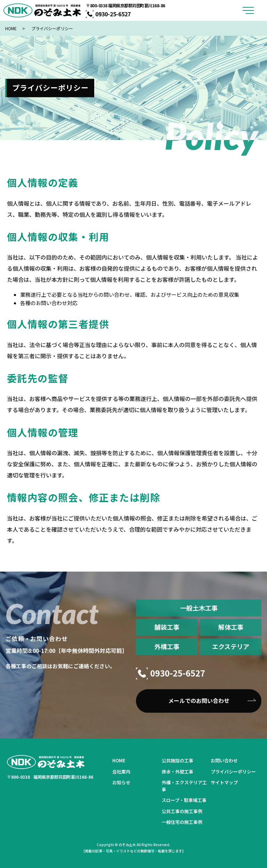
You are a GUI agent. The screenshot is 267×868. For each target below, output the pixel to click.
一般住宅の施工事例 (182, 822)
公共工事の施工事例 (182, 811)
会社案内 (121, 772)
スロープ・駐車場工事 (184, 800)
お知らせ (121, 782)
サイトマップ (224, 782)
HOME (11, 28)
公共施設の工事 (177, 760)
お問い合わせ (224, 760)
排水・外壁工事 (177, 772)
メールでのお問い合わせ (199, 701)
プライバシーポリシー (233, 772)
